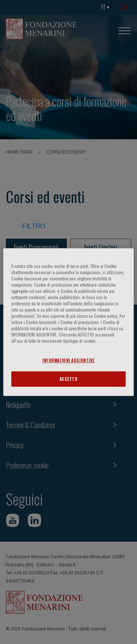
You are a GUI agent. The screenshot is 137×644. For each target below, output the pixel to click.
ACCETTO (69, 379)
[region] (68, 322)
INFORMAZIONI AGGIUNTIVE (68, 360)
